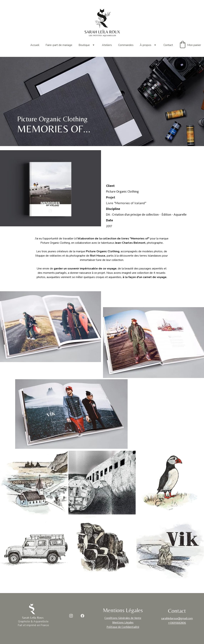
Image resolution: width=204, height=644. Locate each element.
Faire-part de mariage (59, 45)
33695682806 (178, 622)
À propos (146, 45)
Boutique (84, 45)
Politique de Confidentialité (123, 626)
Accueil (35, 45)
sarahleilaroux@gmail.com (177, 618)
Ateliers (107, 45)
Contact (168, 45)
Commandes (126, 45)
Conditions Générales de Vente (123, 618)
